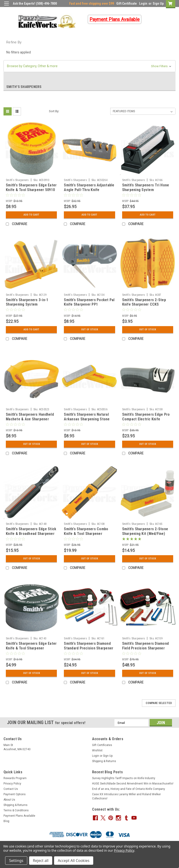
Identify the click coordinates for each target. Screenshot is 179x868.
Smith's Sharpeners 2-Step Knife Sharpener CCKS (144, 302)
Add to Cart (31, 215)
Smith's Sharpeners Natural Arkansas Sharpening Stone (87, 417)
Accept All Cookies (74, 861)
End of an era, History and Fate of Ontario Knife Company (129, 789)
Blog (6, 821)
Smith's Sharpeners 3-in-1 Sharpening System (27, 302)
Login (143, 3)
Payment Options (15, 794)
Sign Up (158, 3)
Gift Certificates (102, 745)
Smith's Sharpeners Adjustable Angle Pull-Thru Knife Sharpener (89, 190)
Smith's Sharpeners (17, 180)
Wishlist (97, 750)
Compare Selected (159, 703)
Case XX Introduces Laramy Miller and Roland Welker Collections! (126, 796)
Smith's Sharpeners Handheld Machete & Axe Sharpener (30, 417)
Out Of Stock (89, 330)
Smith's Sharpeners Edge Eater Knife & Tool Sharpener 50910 (31, 187)
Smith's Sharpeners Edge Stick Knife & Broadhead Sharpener (31, 531)
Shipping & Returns (104, 761)
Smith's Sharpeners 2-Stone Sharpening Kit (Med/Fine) (145, 531)
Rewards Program (15, 778)
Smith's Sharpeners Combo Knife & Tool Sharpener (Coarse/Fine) (86, 534)
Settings (16, 861)
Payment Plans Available (19, 816)
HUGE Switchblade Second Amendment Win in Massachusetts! (133, 784)
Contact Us (11, 789)
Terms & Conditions (16, 810)
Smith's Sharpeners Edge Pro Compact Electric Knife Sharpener (146, 419)
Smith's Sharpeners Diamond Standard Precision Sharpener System (89, 648)
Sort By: (54, 111)
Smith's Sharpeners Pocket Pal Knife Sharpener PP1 (89, 302)
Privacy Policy (12, 784)
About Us (9, 800)
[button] (89, 66)
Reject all (41, 861)
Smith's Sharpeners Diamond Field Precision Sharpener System (146, 648)
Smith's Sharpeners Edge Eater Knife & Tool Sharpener (31, 646)
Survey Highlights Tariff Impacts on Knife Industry (124, 778)
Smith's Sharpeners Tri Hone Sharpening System (146, 187)
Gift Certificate (127, 3)
